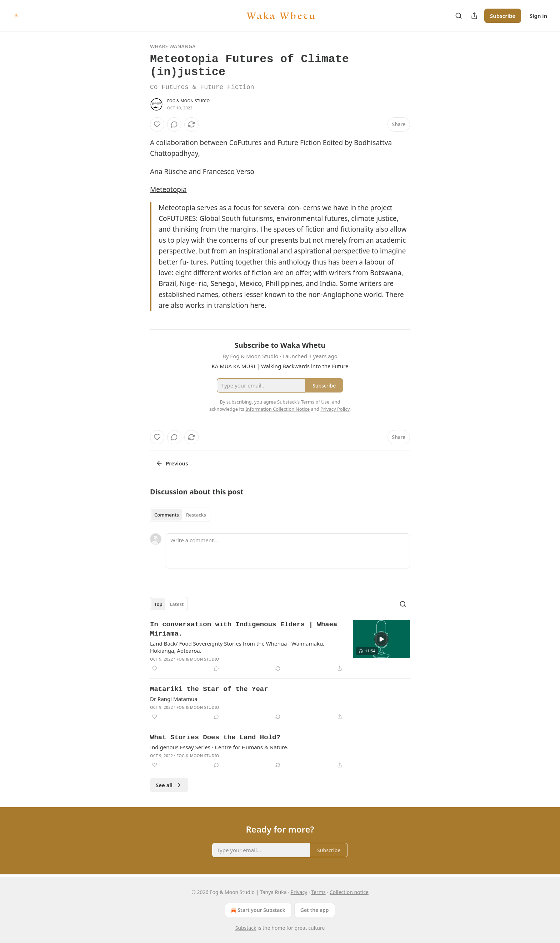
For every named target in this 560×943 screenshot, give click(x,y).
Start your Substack (257, 910)
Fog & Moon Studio (188, 101)
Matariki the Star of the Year (209, 689)
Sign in (538, 16)
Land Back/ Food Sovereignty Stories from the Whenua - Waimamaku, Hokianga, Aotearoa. (237, 647)
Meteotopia (168, 189)
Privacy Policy (335, 409)
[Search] (459, 16)
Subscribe (503, 16)
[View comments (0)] (174, 124)
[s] (381, 639)
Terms (318, 892)
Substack (246, 928)
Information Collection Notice (277, 409)
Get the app (315, 910)
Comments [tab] (167, 515)
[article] (280, 646)
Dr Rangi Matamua (174, 699)
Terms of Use (315, 402)
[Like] (157, 124)
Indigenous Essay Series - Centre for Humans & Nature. (219, 747)
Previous (172, 463)
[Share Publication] (474, 16)
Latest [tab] (177, 604)
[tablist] (180, 515)
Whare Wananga (173, 46)
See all (169, 785)
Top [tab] (158, 604)
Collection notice (349, 892)
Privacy (299, 892)
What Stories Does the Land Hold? (215, 737)
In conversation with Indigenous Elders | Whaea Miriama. (244, 629)
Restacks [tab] (196, 515)
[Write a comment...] (288, 551)
